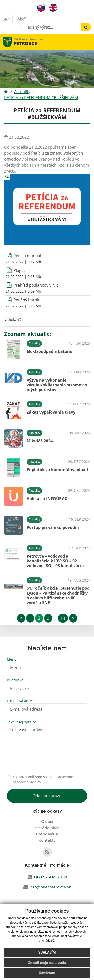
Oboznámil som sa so (44, 779)
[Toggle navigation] (83, 42)
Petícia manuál (27, 256)
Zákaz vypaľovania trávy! (52, 412)
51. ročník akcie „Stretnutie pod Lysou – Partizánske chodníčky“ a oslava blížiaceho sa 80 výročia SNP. (58, 595)
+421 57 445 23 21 (50, 877)
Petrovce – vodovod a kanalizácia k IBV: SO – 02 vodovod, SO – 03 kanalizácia (55, 561)
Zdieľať (11, 319)
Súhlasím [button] (47, 952)
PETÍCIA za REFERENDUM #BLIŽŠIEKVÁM (41, 98)
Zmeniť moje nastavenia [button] (47, 963)
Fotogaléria (47, 834)
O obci (47, 822)
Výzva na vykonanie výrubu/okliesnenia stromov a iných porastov (57, 385)
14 (63, 618)
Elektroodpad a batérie (49, 351)
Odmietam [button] (47, 973)
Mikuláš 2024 (40, 441)
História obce (47, 828)
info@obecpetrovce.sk (50, 887)
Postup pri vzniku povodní (53, 527)
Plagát (19, 270)
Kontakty (47, 840)
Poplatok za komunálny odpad (57, 470)
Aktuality (22, 92)
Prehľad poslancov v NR (36, 285)
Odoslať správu (47, 796)
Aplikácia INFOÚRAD (47, 499)
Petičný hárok (26, 300)
